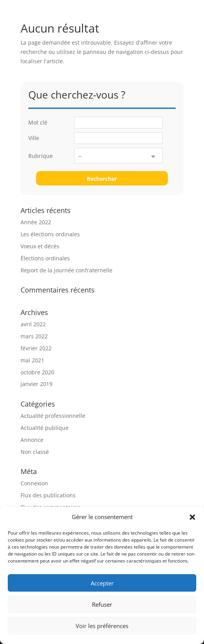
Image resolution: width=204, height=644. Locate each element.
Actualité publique (45, 428)
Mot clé (38, 122)
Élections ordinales (45, 258)
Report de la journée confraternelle (67, 270)
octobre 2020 (37, 372)
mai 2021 (32, 360)
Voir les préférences (102, 626)
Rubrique (41, 156)
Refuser (102, 604)
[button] (192, 517)
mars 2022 (34, 336)
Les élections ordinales (50, 234)
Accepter (102, 583)
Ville (34, 138)
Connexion (34, 483)
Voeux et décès (40, 246)
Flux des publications (48, 495)
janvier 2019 (36, 384)
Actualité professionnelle (53, 416)
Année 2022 (36, 222)
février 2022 (36, 348)
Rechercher (102, 179)
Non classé (35, 452)
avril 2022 (33, 324)
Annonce (32, 440)
